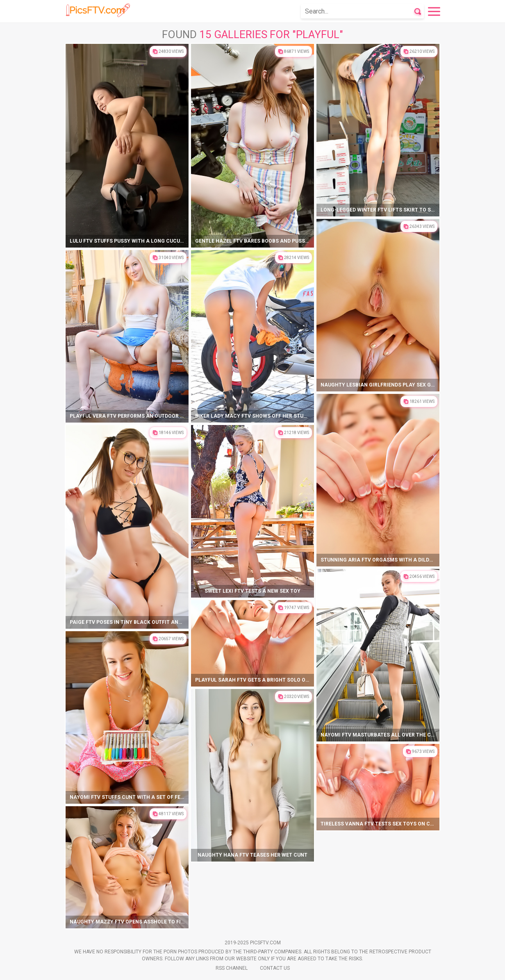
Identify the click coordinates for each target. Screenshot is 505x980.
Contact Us (275, 968)
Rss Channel (232, 968)
